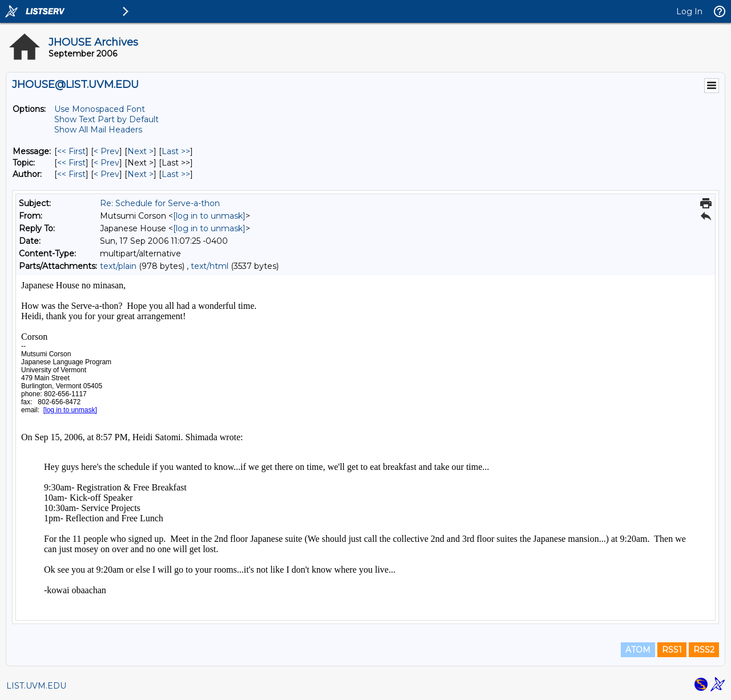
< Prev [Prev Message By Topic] (107, 163)
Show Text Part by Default (107, 119)
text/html (210, 266)
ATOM (638, 650)
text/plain (118, 266)
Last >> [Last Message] (176, 151)
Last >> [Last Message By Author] (176, 174)
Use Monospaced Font (100, 109)
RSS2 (704, 650)
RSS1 (672, 650)
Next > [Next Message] (140, 151)
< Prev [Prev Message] (107, 151)
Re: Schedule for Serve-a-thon (160, 203)
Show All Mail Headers (98, 130)
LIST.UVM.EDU (36, 686)
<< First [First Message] (71, 151)
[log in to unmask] (209, 216)
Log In (689, 11)
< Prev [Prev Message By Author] (107, 174)
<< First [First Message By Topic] (71, 163)
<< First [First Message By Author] (71, 174)
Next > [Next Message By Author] (140, 174)
